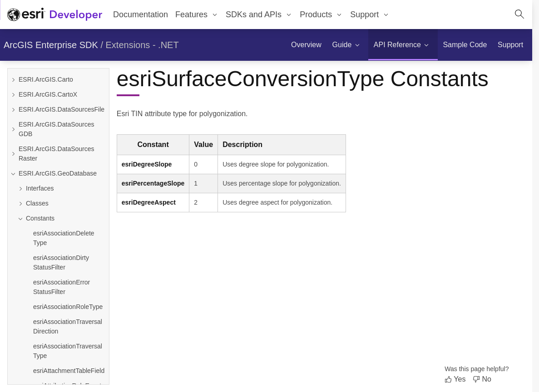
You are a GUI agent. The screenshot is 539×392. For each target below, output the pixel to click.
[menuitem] (197, 15)
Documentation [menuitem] (141, 15)
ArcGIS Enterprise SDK (51, 45)
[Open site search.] (519, 15)
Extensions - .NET (142, 45)
